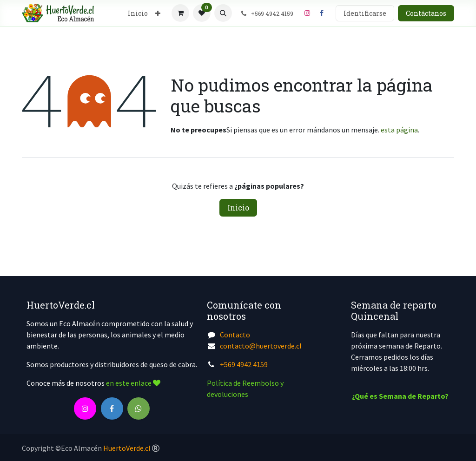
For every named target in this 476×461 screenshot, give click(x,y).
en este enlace (133, 383)
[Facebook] (322, 13)
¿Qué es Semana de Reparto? (400, 396)
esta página (399, 130)
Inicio (238, 207)
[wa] (139, 408)
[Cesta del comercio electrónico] (180, 13)
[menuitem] (138, 13)
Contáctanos (426, 13)
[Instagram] (307, 13)
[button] (223, 13)
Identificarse (365, 13)
